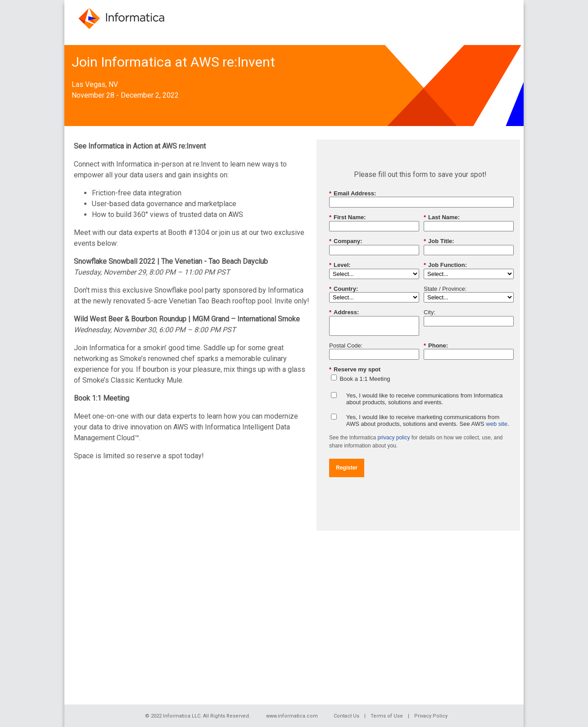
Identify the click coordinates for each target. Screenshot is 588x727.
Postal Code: (346, 345)
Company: (346, 241)
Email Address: (353, 194)
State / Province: (445, 289)
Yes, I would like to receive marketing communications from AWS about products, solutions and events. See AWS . (428, 421)
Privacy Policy (431, 716)
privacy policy (394, 438)
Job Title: (439, 241)
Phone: (436, 346)
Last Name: (442, 217)
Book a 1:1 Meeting (365, 379)
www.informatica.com (292, 716)
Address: (344, 312)
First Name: (348, 217)
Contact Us (346, 716)
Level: (340, 265)
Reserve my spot (355, 370)
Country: (344, 289)
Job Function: (445, 265)
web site (497, 424)
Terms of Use (387, 716)
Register (347, 468)
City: (430, 312)
